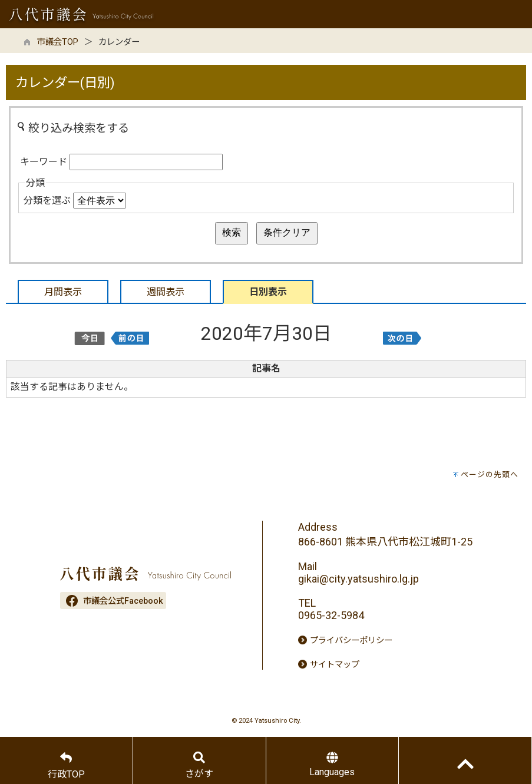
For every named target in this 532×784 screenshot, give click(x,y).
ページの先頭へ (490, 474)
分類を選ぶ (47, 201)
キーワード (44, 162)
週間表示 (166, 292)
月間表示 (63, 292)
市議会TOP (58, 42)
